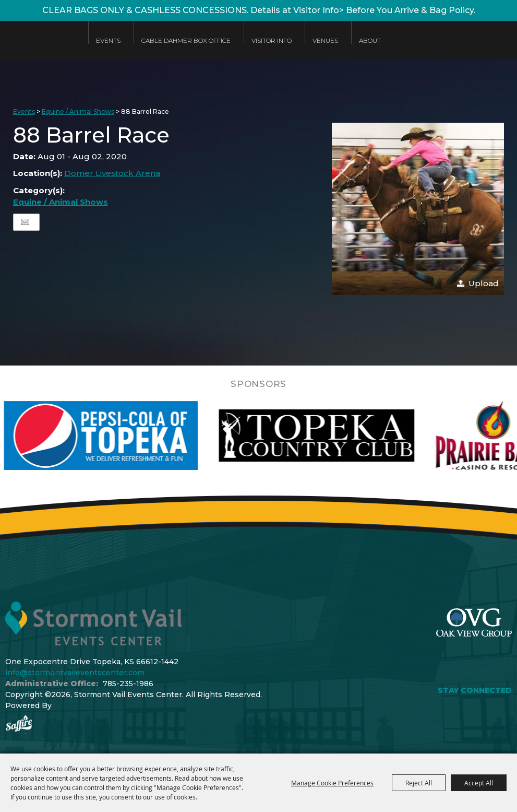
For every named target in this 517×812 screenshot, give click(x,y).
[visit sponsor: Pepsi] (128, 436)
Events (108, 40)
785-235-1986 (128, 684)
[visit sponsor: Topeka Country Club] (344, 436)
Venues (325, 40)
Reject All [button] (419, 783)
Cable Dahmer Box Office (186, 40)
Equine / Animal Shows (78, 111)
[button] (418, 209)
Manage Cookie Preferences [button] (332, 783)
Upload (484, 283)
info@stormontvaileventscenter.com (75, 673)
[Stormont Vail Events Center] (39, 48)
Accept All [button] (479, 783)
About (370, 40)
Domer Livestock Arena (112, 173)
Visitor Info (272, 40)
